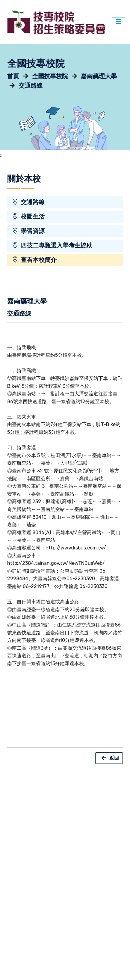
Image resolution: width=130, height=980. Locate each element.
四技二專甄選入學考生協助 (52, 246)
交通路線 (31, 86)
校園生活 (28, 217)
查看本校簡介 (34, 260)
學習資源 (28, 231)
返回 (109, 758)
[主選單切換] (119, 22)
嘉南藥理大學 (99, 76)
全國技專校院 (50, 76)
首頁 (13, 76)
